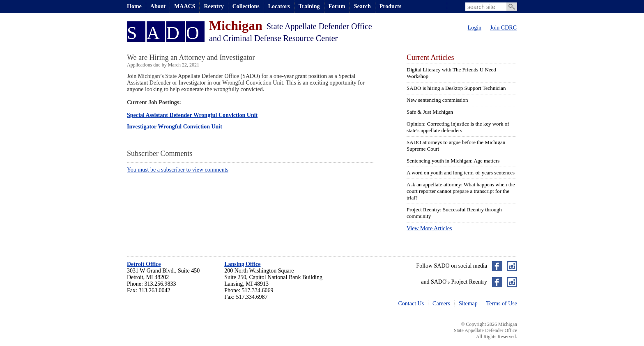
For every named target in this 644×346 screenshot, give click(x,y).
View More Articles (429, 228)
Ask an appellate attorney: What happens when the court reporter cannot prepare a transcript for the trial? (461, 191)
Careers (441, 304)
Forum (337, 6)
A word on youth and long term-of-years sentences (461, 173)
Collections (246, 6)
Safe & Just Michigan (430, 112)
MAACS (185, 6)
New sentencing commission (437, 100)
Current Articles (430, 57)
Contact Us (411, 304)
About (158, 6)
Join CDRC (503, 28)
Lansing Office (242, 264)
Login (475, 28)
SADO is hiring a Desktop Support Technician (456, 88)
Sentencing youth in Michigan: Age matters (453, 161)
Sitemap (468, 304)
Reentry (214, 6)
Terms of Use (502, 304)
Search (362, 6)
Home (134, 6)
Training (309, 6)
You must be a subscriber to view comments (178, 170)
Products (390, 6)
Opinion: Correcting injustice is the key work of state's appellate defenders (458, 127)
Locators (279, 6)
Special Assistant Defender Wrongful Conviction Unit (192, 115)
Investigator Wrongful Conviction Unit (175, 127)
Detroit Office (144, 264)
